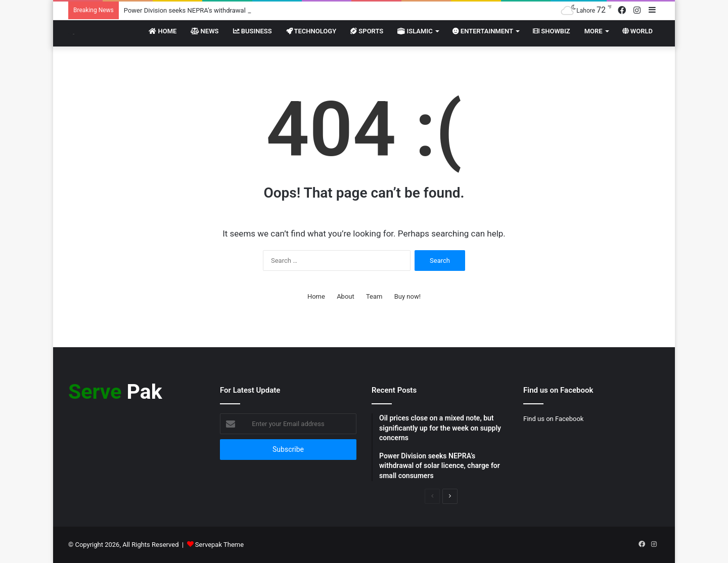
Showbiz (552, 31)
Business (253, 31)
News (204, 31)
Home (163, 31)
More (594, 31)
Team (374, 296)
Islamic (415, 31)
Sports (367, 31)
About (346, 296)
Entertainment (483, 31)
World (638, 31)
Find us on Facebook (553, 419)
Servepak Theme (219, 545)
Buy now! (407, 296)
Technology (311, 31)
